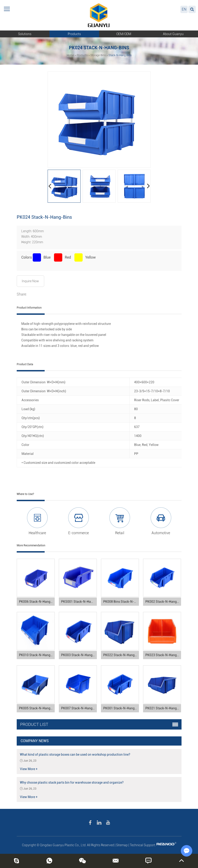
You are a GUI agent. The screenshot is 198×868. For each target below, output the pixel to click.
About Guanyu (173, 34)
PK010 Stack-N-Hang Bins (37, 655)
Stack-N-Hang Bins (120, 55)
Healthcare (37, 533)
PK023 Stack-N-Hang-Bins (163, 655)
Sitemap (122, 845)
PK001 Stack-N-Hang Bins (121, 708)
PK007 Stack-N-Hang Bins (79, 708)
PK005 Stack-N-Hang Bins (37, 708)
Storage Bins (98, 55)
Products (74, 34)
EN (184, 9)
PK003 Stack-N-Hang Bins (79, 655)
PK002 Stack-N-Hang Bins (163, 602)
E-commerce (79, 533)
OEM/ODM (124, 34)
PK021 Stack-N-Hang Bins (163, 708)
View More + (29, 769)
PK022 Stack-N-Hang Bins (121, 655)
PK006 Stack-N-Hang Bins (37, 602)
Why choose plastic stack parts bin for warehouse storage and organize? (72, 782)
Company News (35, 741)
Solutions (25, 34)
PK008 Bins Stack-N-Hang (121, 602)
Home (70, 55)
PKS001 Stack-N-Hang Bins (79, 602)
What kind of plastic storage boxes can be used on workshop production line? (75, 755)
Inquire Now (30, 281)
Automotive (161, 533)
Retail (120, 533)
